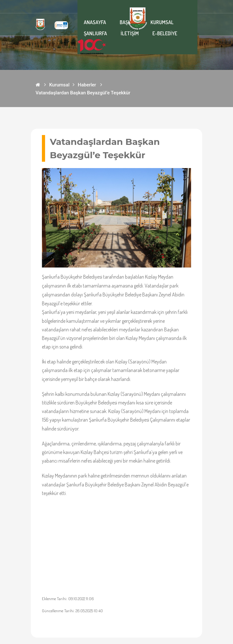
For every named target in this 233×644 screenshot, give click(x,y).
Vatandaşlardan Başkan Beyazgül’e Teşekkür (83, 93)
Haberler (87, 85)
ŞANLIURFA (95, 33)
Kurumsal (59, 85)
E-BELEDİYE (165, 33)
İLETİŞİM (130, 33)
